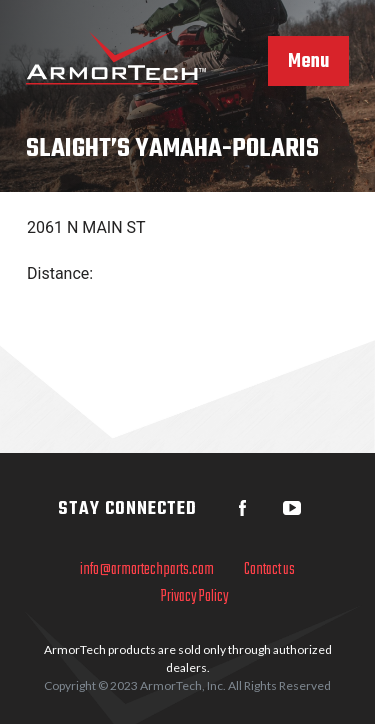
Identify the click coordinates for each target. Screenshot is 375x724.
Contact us (269, 570)
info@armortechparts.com (147, 570)
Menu (308, 62)
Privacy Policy (195, 597)
